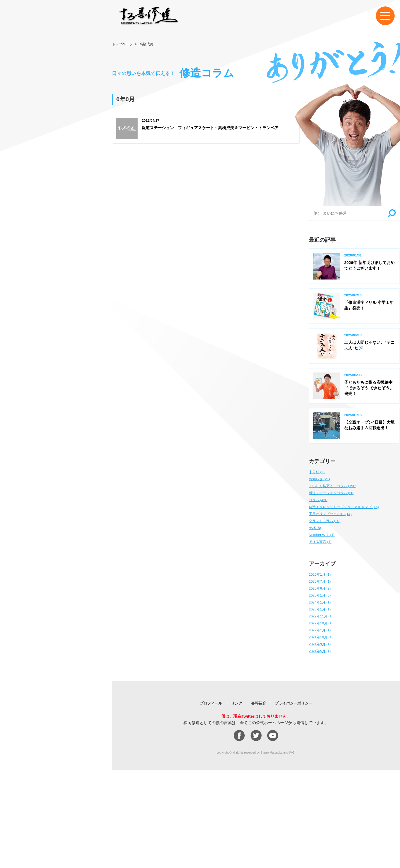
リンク (237, 703)
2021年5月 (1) (320, 651)
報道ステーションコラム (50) (332, 493)
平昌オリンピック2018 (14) (330, 514)
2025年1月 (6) (320, 595)
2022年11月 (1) (321, 616)
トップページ (122, 44)
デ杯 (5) (315, 528)
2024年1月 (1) (320, 602)
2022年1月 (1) (320, 630)
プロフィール (211, 703)
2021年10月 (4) (321, 637)
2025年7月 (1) (320, 581)
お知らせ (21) (319, 479)
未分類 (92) (318, 472)
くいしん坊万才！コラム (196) (333, 486)
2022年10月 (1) (321, 623)
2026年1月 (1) (320, 574)
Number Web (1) (322, 535)
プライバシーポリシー (293, 703)
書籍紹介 (259, 703)
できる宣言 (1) (320, 542)
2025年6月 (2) (320, 588)
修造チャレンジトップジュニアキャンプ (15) (344, 507)
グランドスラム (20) (325, 521)
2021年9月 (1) (320, 644)
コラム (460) (319, 500)
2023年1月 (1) (320, 609)
